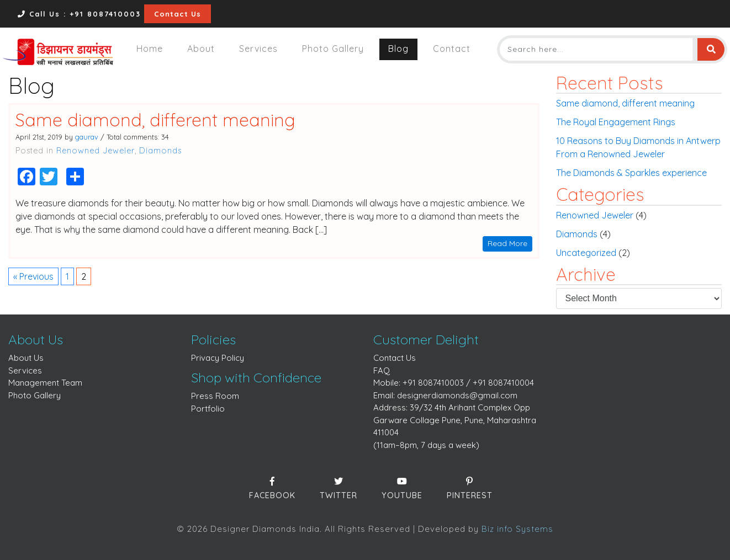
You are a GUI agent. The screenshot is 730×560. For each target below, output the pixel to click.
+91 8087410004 (503, 383)
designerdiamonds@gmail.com (457, 395)
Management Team (45, 383)
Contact (452, 49)
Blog (398, 49)
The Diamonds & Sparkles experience (631, 173)
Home (150, 49)
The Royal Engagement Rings (616, 122)
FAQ (382, 370)
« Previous (33, 276)
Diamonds (160, 151)
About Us (26, 358)
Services (258, 49)
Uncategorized (586, 253)
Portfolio (208, 409)
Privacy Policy (218, 358)
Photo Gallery (333, 49)
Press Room (215, 396)
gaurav (87, 137)
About (201, 49)
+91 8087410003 (433, 383)
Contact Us (178, 14)
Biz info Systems (517, 529)
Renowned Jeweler (96, 151)
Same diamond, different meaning (155, 120)
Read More (507, 243)
